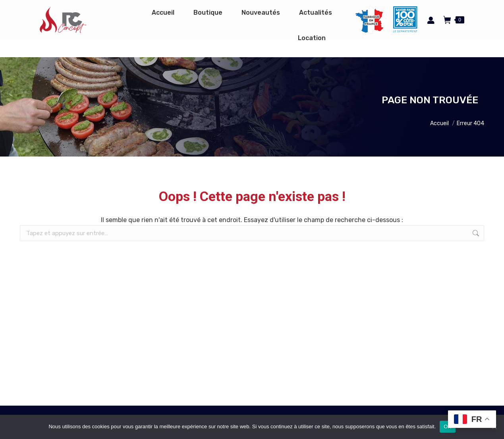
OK (447, 426)
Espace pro (333, 9)
